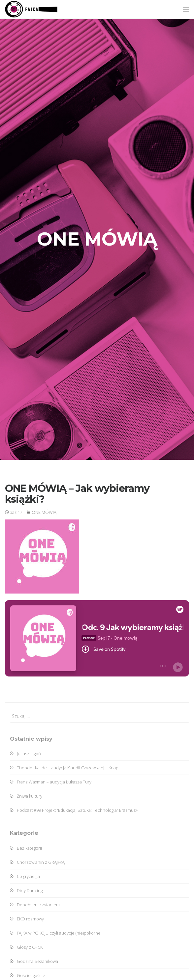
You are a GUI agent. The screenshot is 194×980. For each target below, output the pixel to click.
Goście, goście (28, 975)
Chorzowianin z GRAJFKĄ (37, 862)
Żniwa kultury (26, 796)
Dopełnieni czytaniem (35, 905)
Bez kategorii (26, 848)
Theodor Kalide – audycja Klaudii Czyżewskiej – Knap (64, 768)
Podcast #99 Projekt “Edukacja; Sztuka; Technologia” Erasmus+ (74, 810)
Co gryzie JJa (25, 876)
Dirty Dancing (26, 890)
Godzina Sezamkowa (34, 961)
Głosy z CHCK (26, 947)
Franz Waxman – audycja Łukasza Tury (51, 782)
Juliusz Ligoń (25, 754)
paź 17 (14, 512)
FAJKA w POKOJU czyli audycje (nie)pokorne (55, 933)
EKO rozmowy (27, 919)
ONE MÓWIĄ (44, 512)
